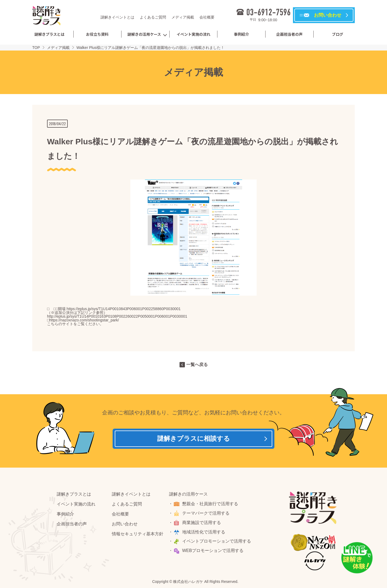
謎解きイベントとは (117, 17)
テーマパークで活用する (206, 514)
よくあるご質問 (153, 17)
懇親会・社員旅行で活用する (211, 505)
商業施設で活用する (202, 524)
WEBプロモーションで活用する (213, 552)
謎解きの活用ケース (144, 34)
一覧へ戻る (197, 365)
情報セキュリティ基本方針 (138, 535)
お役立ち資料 (97, 34)
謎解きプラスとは (49, 34)
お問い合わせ (125, 525)
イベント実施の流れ (193, 34)
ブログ (338, 34)
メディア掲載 (183, 17)
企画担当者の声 (289, 34)
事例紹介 (241, 34)
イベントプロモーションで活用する (217, 542)
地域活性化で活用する (204, 533)
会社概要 (207, 17)
